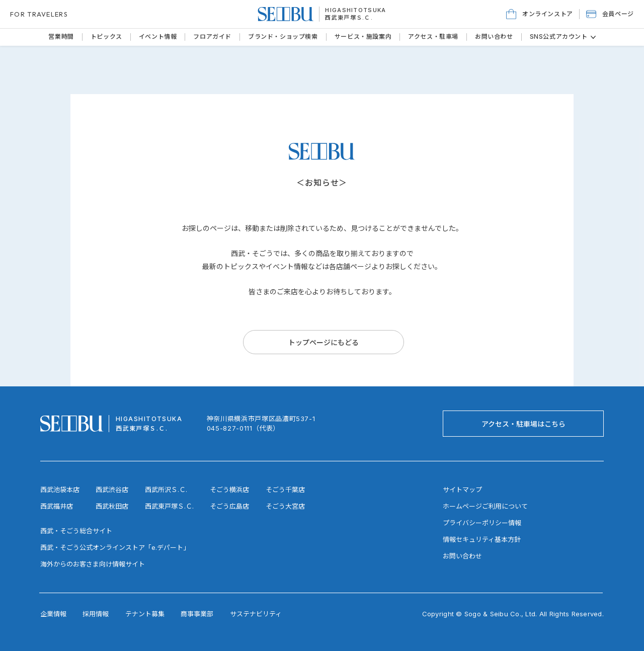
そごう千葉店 (285, 490)
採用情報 (96, 614)
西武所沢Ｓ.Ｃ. (166, 490)
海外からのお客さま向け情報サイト (93, 564)
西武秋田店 (112, 506)
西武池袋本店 (60, 490)
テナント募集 (145, 614)
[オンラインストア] (540, 14)
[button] (610, 14)
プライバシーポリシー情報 (482, 523)
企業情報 (53, 614)
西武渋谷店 (112, 490)
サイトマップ (462, 490)
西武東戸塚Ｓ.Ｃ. (349, 18)
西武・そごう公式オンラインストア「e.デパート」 (115, 547)
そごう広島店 (229, 506)
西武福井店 (57, 506)
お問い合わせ (462, 556)
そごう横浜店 (229, 490)
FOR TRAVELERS (39, 14)
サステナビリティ (256, 614)
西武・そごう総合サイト (76, 531)
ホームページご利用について (485, 506)
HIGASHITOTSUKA (355, 10)
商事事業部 (197, 614)
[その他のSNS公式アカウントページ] (593, 37)
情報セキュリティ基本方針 (482, 539)
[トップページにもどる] (324, 342)
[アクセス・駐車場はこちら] (523, 424)
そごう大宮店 (285, 506)
